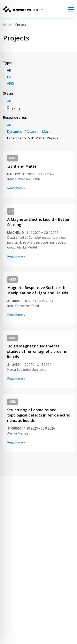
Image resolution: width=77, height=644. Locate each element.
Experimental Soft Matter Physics (33, 138)
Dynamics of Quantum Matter (30, 132)
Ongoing (14, 108)
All (9, 70)
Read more (16, 188)
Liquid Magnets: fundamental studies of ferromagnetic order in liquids (37, 351)
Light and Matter (23, 166)
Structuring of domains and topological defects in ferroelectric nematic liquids (38, 415)
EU (9, 77)
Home (7, 25)
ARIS (10, 83)
